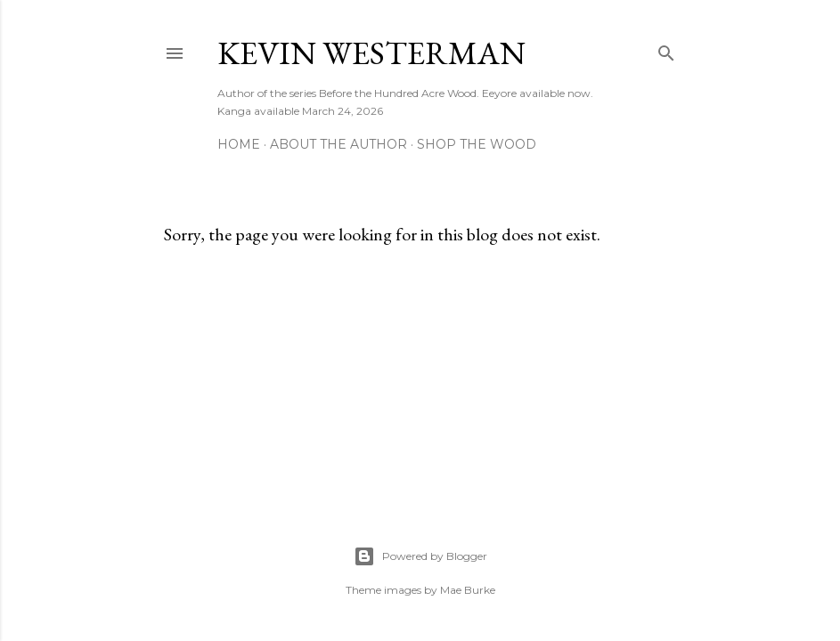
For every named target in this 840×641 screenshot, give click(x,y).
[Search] (666, 49)
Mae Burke (468, 590)
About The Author (338, 144)
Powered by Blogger (420, 556)
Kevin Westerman (371, 53)
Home (239, 144)
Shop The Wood (477, 144)
